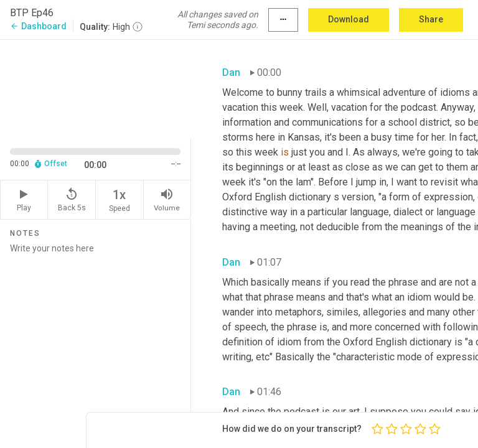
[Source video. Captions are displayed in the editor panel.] (96, 88)
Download (349, 19)
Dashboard (38, 26)
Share (431, 19)
